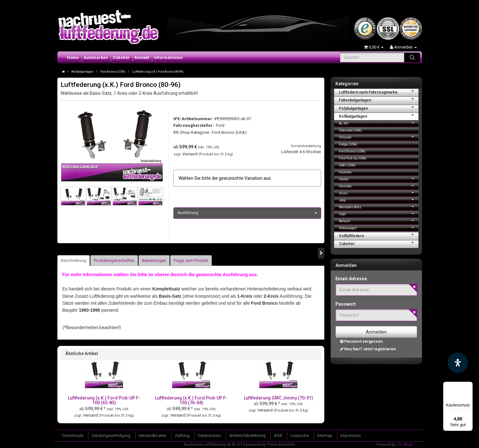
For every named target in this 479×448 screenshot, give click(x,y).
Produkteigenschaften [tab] (114, 260)
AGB (278, 435)
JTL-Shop (405, 445)
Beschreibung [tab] (74, 260)
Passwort (346, 304)
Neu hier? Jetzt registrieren (368, 349)
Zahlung (182, 435)
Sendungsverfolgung (111, 435)
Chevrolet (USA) (350, 130)
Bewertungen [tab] (154, 260)
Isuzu (379, 193)
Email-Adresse (351, 279)
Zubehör (121, 58)
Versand (190, 154)
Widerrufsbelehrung (247, 435)
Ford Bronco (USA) (229, 132)
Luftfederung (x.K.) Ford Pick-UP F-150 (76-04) (191, 400)
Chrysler (379, 137)
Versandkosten (152, 435)
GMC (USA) (347, 165)
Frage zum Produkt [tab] (191, 260)
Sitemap (325, 435)
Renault (379, 221)
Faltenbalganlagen (379, 100)
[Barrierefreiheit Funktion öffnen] (458, 363)
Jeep (379, 200)
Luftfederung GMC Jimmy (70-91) (278, 398)
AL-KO (379, 123)
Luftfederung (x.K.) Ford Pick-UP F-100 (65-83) (104, 400)
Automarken (96, 58)
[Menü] (469, 386)
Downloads (73, 435)
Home (73, 58)
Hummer (345, 172)
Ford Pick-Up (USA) (353, 158)
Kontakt (142, 58)
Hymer (379, 179)
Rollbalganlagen (379, 116)
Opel (379, 214)
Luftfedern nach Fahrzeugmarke (379, 92)
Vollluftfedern (379, 235)
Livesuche (300, 435)
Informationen (168, 58)
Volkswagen (379, 227)
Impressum (351, 435)
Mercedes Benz (379, 207)
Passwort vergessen (361, 341)
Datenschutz (209, 435)
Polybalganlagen (379, 108)
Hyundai (379, 186)
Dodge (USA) (348, 144)
